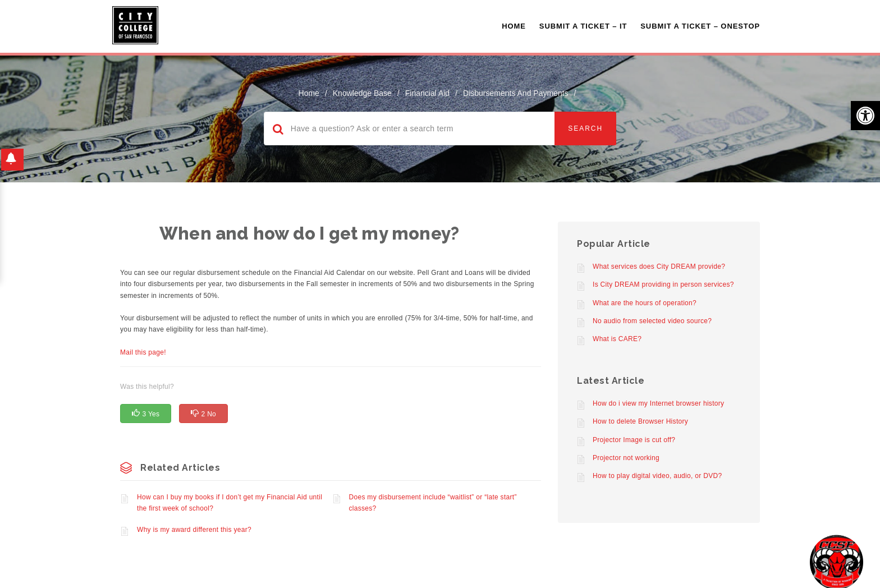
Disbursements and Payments (516, 93)
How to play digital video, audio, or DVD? (657, 476)
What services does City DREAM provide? (659, 267)
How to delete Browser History (640, 421)
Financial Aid (427, 93)
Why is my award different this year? (194, 530)
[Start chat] (837, 561)
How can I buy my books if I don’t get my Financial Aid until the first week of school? (230, 503)
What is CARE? (617, 339)
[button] (865, 116)
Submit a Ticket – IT (583, 26)
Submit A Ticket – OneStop (700, 26)
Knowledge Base (362, 93)
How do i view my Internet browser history (658, 403)
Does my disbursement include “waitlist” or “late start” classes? (433, 503)
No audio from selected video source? (652, 321)
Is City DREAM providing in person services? (663, 284)
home (309, 93)
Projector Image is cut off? (634, 440)
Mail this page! (143, 352)
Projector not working (626, 458)
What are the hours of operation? (645, 303)
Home (514, 26)
